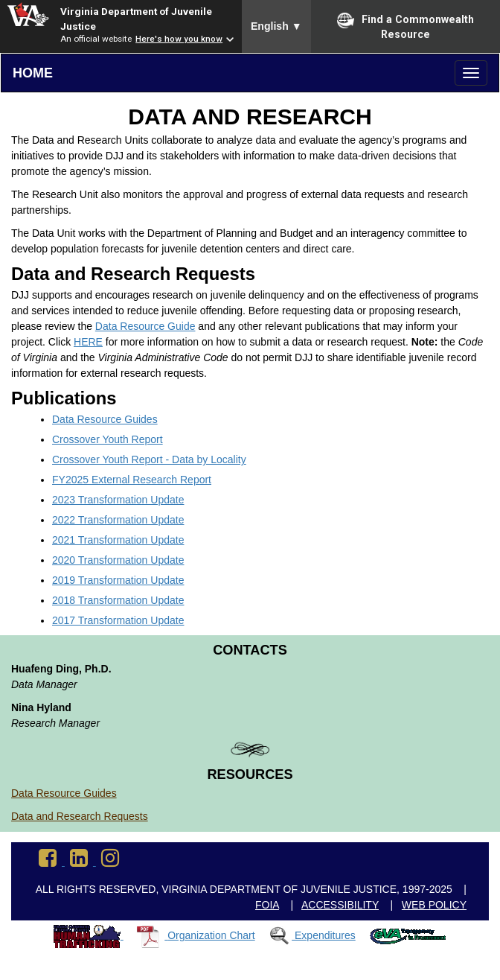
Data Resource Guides (105, 419)
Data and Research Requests (80, 816)
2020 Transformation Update (118, 560)
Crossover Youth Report (108, 439)
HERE (88, 342)
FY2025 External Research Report (132, 480)
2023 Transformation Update (118, 500)
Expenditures (325, 935)
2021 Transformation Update (118, 540)
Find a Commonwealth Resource (406, 26)
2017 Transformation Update (118, 620)
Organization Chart (211, 935)
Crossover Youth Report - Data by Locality (149, 459)
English (276, 26)
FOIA (267, 905)
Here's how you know (179, 39)
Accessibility (340, 905)
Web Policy (434, 905)
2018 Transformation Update (118, 600)
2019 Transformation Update (118, 580)
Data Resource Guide (145, 326)
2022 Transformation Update (118, 520)
